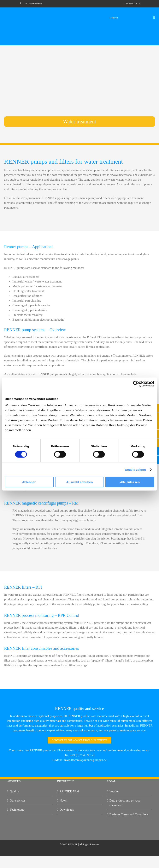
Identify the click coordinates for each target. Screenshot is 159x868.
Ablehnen (29, 482)
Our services (17, 800)
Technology (17, 810)
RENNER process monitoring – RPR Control (42, 615)
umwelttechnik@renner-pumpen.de (85, 760)
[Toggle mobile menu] (154, 17)
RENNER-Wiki (69, 791)
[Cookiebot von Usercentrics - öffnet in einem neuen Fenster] (136, 384)
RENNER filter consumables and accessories (42, 648)
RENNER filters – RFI (23, 587)
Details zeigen (135, 469)
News (63, 800)
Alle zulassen (130, 482)
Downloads (67, 810)
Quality (14, 791)
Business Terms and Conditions (129, 814)
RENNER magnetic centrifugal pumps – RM (41, 503)
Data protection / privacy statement (125, 803)
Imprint (114, 791)
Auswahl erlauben (79, 482)
